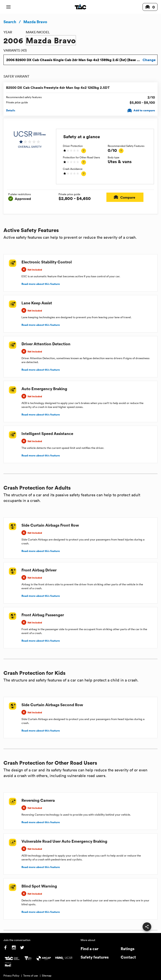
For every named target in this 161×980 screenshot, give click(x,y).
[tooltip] (84, 151)
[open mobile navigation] (8, 7)
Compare (125, 197)
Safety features (95, 957)
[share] (147, 927)
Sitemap (47, 976)
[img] (30, 140)
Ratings (128, 948)
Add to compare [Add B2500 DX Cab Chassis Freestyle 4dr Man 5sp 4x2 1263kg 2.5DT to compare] (142, 111)
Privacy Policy (11, 976)
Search (10, 22)
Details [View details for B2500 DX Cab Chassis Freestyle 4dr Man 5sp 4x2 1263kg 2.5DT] (11, 110)
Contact (128, 957)
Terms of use (31, 976)
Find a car (89, 948)
